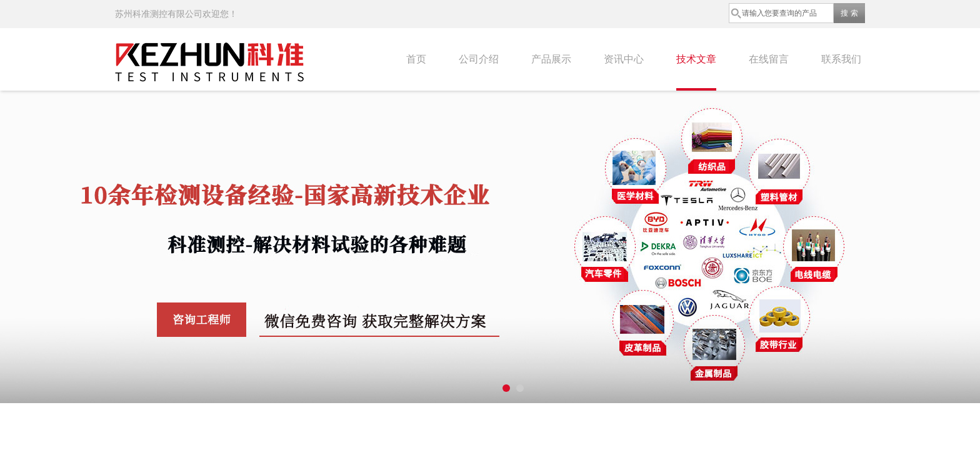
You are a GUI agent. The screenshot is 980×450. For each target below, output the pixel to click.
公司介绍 (479, 59)
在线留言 (769, 59)
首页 (416, 59)
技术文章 (696, 59)
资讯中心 (624, 59)
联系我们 (841, 59)
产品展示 (551, 59)
